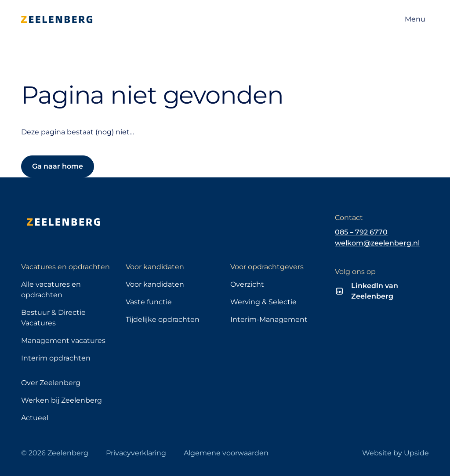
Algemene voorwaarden (226, 453)
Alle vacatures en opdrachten (51, 290)
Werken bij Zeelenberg (62, 400)
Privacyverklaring (136, 453)
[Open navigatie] (415, 19)
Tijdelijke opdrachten (163, 319)
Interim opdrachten (56, 358)
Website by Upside (396, 453)
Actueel (35, 418)
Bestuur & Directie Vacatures (53, 318)
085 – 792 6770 (361, 232)
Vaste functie (149, 302)
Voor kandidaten (155, 284)
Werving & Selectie (263, 302)
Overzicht (247, 284)
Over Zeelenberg (51, 383)
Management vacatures (63, 341)
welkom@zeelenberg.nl (377, 243)
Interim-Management (269, 319)
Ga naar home (58, 166)
